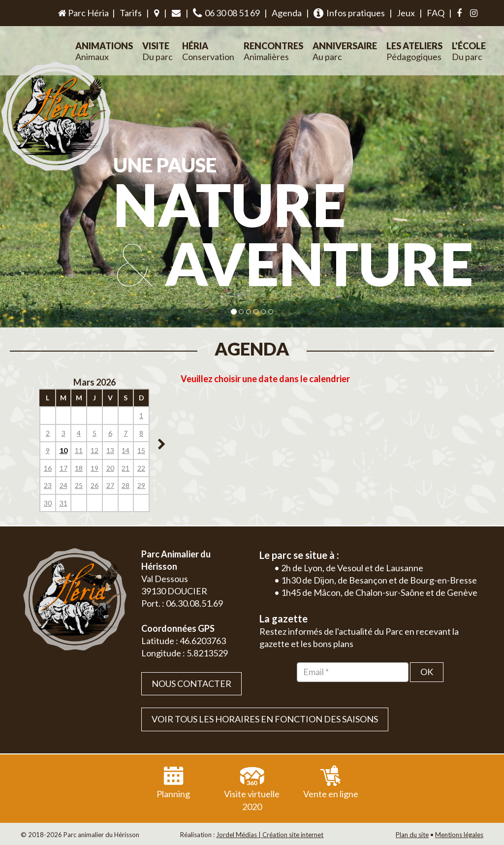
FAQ (436, 13)
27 (110, 485)
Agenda (287, 13)
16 (48, 468)
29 (141, 485)
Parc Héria (83, 13)
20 (110, 468)
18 (79, 468)
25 (79, 485)
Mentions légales (459, 835)
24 (63, 485)
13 (110, 450)
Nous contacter (191, 683)
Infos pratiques (349, 13)
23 (48, 485)
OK (427, 672)
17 (63, 468)
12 (94, 450)
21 (126, 468)
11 (79, 450)
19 (94, 468)
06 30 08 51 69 (226, 13)
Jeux (406, 13)
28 (126, 485)
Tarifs (131, 13)
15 (141, 450)
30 (48, 503)
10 (63, 450)
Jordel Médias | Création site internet (270, 835)
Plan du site (412, 835)
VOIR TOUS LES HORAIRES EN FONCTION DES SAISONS (265, 719)
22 (141, 468)
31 (63, 503)
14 (126, 450)
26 (94, 485)
